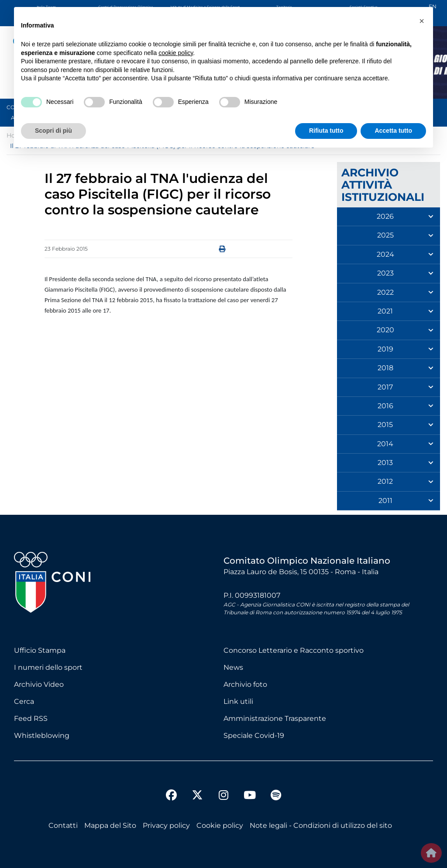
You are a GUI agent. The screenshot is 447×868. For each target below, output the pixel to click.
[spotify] (276, 796)
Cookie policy (220, 825)
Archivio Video (39, 684)
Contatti (63, 825)
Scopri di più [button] (53, 131)
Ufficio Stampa (40, 650)
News (233, 667)
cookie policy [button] (176, 53)
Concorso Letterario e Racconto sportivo (294, 650)
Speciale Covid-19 (254, 735)
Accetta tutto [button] (393, 131)
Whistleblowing (42, 735)
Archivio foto (245, 684)
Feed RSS (31, 718)
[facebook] (171, 796)
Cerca (24, 701)
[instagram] (223, 796)
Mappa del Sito (110, 825)
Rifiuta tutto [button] (326, 131)
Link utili (238, 701)
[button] (422, 21)
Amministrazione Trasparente (275, 718)
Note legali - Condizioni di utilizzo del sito (321, 825)
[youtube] (250, 796)
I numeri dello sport (48, 667)
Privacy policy (166, 825)
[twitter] (197, 788)
